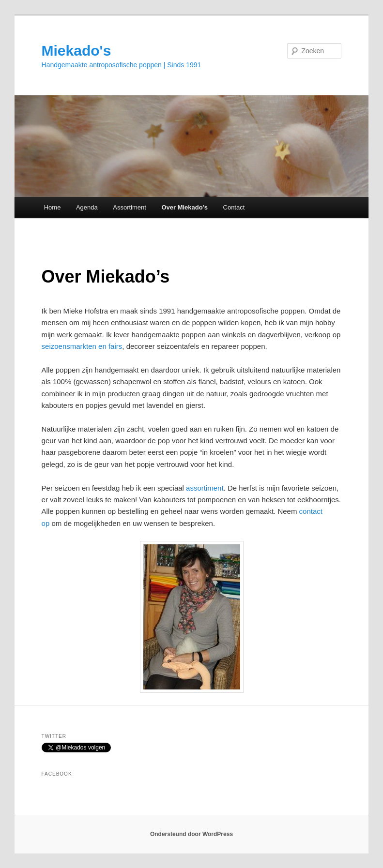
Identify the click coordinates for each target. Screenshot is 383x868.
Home (53, 207)
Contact (234, 207)
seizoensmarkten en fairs (82, 346)
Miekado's (77, 51)
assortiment (205, 488)
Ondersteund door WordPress (191, 834)
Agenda (87, 207)
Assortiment (130, 207)
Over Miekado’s (184, 207)
